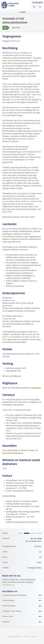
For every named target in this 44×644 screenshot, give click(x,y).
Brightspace (36, 388)
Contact (34, 636)
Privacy (26, 636)
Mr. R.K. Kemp (36, 539)
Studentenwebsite (14, 636)
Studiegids (37, 2)
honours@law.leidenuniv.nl (13, 453)
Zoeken (23, 12)
